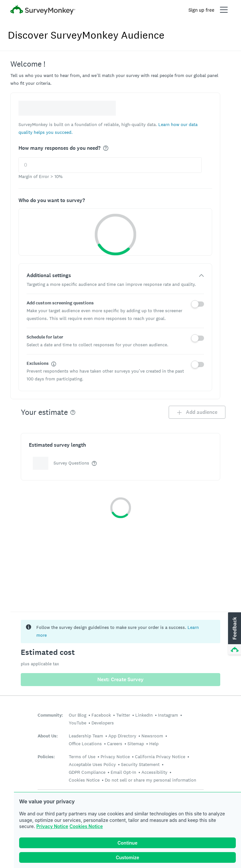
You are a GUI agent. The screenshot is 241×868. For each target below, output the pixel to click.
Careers (115, 744)
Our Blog (78, 715)
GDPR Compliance (87, 772)
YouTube (78, 723)
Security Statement (140, 764)
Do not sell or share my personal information (151, 780)
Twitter (123, 715)
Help (154, 744)
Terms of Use (82, 757)
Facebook (101, 715)
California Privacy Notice (160, 757)
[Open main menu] (224, 10)
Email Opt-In (123, 772)
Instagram (168, 715)
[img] (106, 148)
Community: (50, 715)
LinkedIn (144, 715)
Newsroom (152, 736)
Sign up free (201, 10)
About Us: (48, 736)
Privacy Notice (52, 826)
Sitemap (136, 744)
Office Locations (85, 744)
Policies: (46, 757)
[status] (120, 632)
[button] (234, 634)
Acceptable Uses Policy (92, 764)
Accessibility (154, 772)
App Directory (122, 736)
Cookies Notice (86, 826)
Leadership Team (86, 736)
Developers (103, 723)
